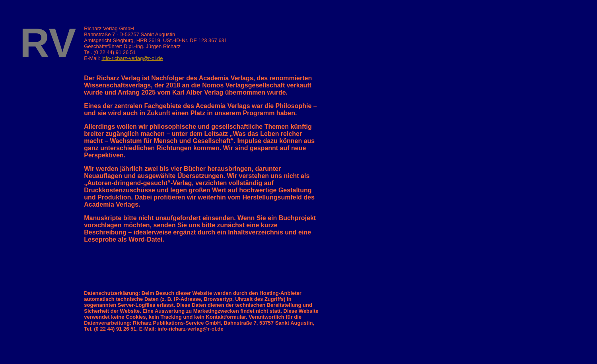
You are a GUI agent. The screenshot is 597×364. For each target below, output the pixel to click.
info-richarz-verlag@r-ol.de (132, 58)
